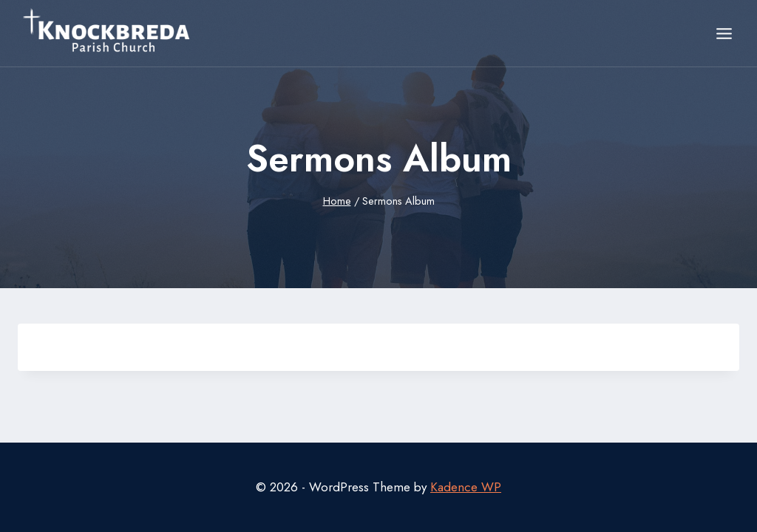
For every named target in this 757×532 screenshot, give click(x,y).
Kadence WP (466, 487)
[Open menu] (724, 33)
